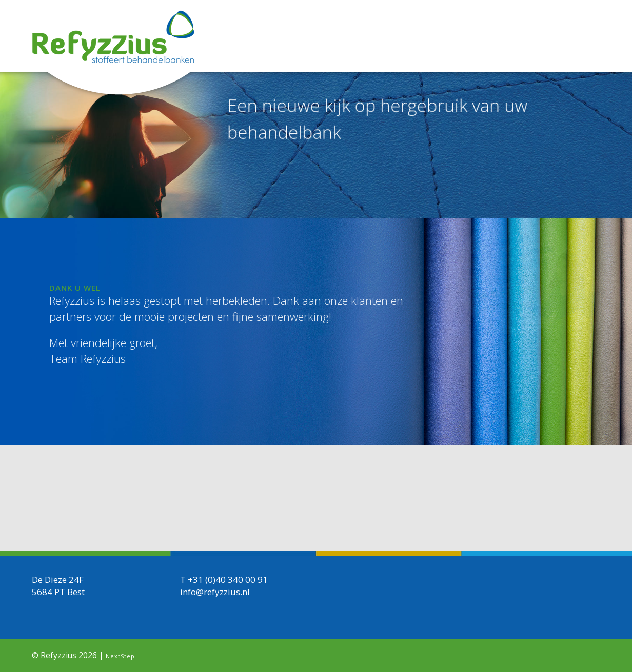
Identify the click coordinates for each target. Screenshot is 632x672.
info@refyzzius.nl (215, 591)
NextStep (120, 655)
